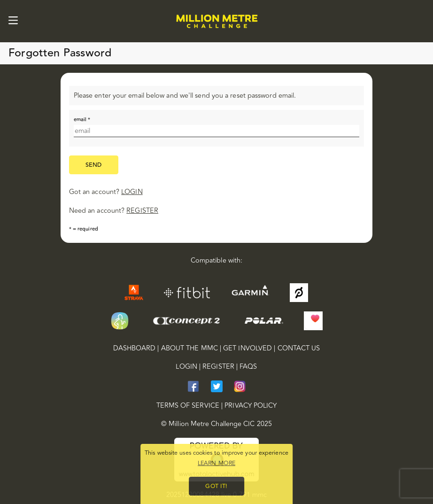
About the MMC (189, 349)
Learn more (216, 463)
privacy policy (251, 406)
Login (186, 367)
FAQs (248, 367)
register (142, 211)
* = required (84, 229)
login (132, 192)
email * (82, 120)
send (94, 165)
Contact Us (299, 349)
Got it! (216, 486)
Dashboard (135, 349)
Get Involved (247, 349)
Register (218, 367)
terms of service (188, 406)
